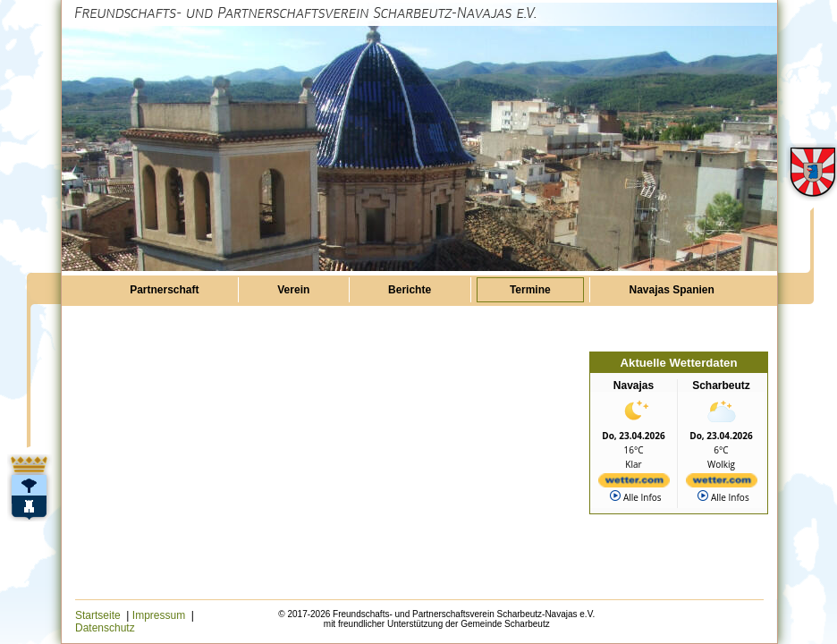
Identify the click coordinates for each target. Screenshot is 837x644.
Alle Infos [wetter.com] (635, 497)
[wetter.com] (634, 482)
